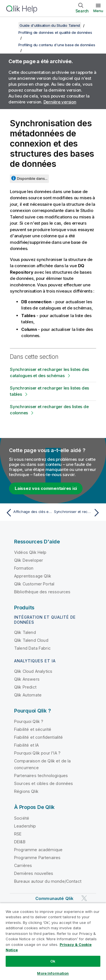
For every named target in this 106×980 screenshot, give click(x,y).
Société (22, 818)
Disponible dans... (32, 178)
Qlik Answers (27, 679)
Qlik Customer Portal (34, 584)
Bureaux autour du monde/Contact (48, 881)
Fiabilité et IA (26, 745)
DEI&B (20, 842)
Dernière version (60, 102)
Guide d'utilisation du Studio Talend (50, 25)
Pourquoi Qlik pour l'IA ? (37, 753)
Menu (98, 11)
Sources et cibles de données (44, 783)
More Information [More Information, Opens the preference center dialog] (53, 973)
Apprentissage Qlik (33, 576)
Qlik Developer (29, 560)
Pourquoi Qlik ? (29, 721)
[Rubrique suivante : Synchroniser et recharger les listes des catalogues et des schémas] (78, 513)
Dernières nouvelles (34, 873)
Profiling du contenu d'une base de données (57, 45)
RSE (18, 834)
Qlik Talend (25, 632)
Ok (53, 961)
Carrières (23, 865)
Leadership (25, 826)
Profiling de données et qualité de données (55, 32)
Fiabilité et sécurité (33, 729)
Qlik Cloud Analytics (33, 671)
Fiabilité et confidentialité (38, 737)
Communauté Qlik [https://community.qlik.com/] (54, 898)
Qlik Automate (28, 695)
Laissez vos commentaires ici (46, 488)
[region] (53, 941)
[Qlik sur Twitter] (84, 898)
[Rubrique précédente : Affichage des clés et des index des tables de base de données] (28, 513)
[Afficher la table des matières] (11, 25)
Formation (24, 568)
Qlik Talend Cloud (31, 640)
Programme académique (38, 850)
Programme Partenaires (37, 858)
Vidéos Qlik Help (30, 552)
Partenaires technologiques (41, 776)
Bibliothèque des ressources (42, 592)
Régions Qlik (26, 791)
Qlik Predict (25, 687)
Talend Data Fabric (32, 648)
